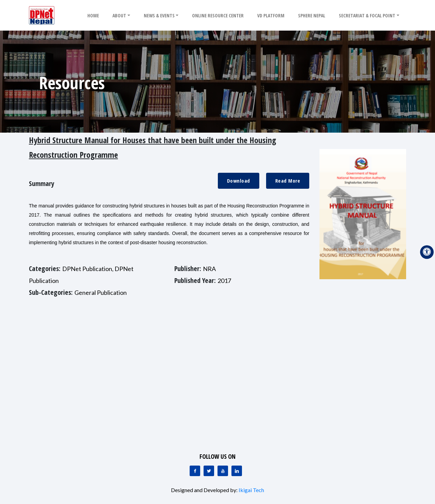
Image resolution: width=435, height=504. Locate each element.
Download (239, 181)
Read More (288, 181)
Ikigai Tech (251, 490)
